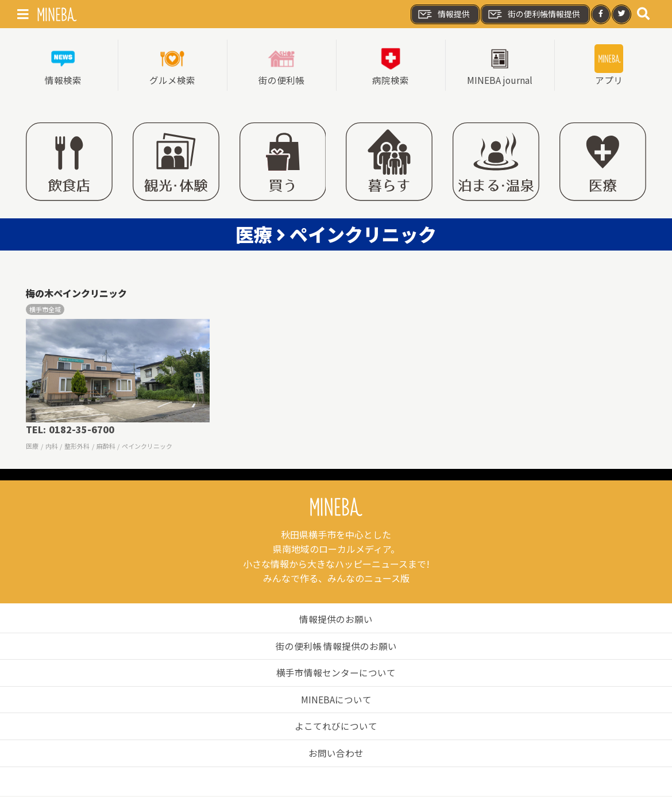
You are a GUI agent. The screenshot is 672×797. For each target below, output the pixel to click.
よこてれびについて (336, 727)
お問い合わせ (336, 753)
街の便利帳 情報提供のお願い (336, 646)
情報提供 (443, 14)
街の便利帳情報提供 (534, 14)
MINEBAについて (336, 700)
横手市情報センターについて (336, 673)
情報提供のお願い (336, 619)
